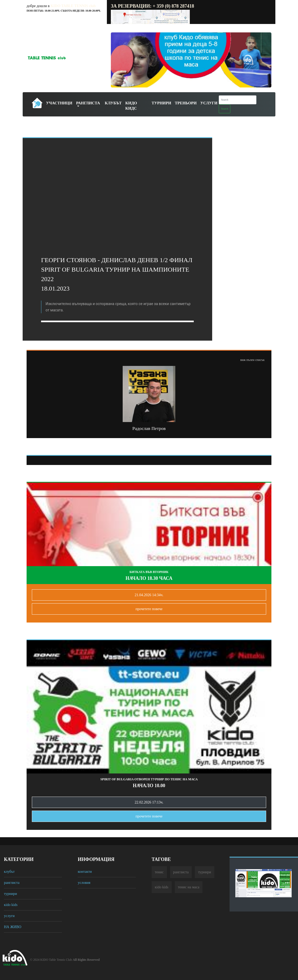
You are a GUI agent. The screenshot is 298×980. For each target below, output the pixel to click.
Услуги (209, 103)
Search (225, 109)
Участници (59, 103)
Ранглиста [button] (88, 103)
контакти (85, 872)
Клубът (113, 103)
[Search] (238, 100)
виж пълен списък (252, 360)
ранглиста (12, 883)
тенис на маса (189, 887)
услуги (9, 916)
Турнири (161, 103)
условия (84, 883)
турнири (10, 894)
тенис (159, 872)
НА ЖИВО (13, 927)
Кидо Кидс (131, 106)
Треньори (186, 103)
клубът (9, 872)
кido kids (11, 905)
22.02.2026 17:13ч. (149, 802)
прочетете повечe (149, 609)
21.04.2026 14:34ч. (149, 595)
